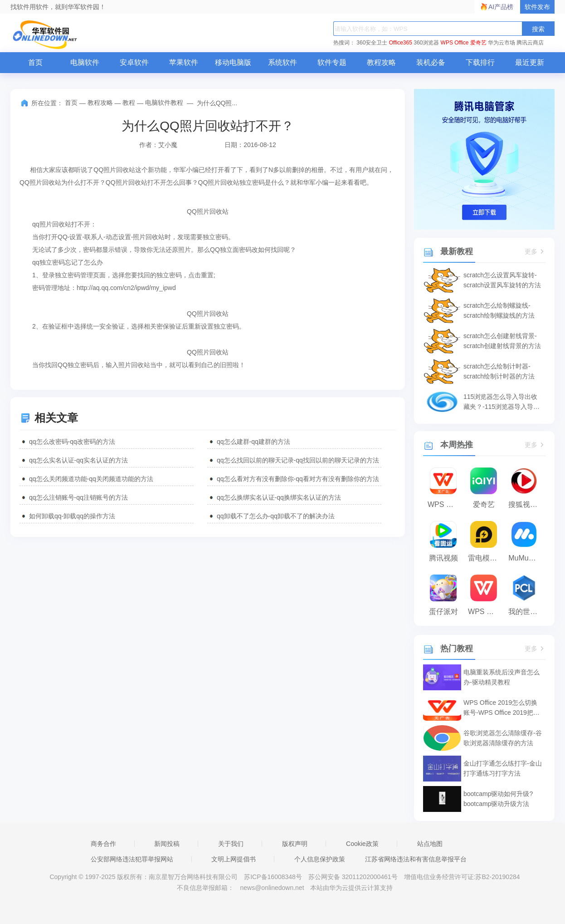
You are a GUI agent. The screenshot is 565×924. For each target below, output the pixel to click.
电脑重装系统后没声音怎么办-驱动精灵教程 (502, 677)
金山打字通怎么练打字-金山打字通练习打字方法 (503, 768)
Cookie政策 (362, 844)
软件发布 (537, 7)
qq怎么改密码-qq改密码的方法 (72, 442)
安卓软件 (134, 62)
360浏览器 (426, 43)
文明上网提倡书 (234, 859)
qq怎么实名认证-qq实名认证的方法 (78, 460)
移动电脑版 (233, 62)
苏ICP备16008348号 (273, 877)
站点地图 (430, 844)
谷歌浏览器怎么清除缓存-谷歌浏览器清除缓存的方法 (503, 738)
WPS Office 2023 (486, 612)
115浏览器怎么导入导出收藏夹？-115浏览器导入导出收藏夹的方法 (502, 402)
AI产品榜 (501, 7)
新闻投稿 (167, 844)
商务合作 (103, 844)
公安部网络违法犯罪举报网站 (132, 859)
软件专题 (332, 62)
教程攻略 (381, 62)
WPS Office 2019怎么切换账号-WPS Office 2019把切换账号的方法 (502, 708)
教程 (129, 103)
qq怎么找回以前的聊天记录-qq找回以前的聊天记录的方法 (298, 460)
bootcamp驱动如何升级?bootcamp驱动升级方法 (498, 799)
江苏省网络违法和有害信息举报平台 (416, 859)
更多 (535, 252)
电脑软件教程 (164, 103)
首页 (35, 62)
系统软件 (282, 62)
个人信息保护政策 (320, 859)
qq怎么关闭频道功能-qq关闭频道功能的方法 (91, 479)
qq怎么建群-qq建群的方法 (253, 442)
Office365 (401, 43)
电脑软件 (85, 62)
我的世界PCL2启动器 (526, 612)
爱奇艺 (478, 43)
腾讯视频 (443, 558)
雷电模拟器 (486, 558)
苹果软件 (184, 62)
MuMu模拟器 (526, 558)
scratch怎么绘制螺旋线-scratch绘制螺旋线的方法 (499, 310)
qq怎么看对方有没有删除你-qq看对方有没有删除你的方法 (298, 479)
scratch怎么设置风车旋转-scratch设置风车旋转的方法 (502, 280)
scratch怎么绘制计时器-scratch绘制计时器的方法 (499, 371)
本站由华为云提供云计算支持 (351, 888)
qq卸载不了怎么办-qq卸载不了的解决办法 (276, 516)
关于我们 (231, 844)
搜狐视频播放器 (526, 504)
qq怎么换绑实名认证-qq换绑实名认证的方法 (279, 497)
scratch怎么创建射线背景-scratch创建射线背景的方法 (502, 341)
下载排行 (480, 62)
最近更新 (530, 62)
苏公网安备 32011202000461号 (354, 877)
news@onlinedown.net (272, 888)
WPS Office (455, 43)
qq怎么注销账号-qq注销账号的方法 (78, 497)
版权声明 (295, 844)
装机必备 (431, 62)
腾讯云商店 (530, 43)
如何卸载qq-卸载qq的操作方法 (72, 516)
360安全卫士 (372, 43)
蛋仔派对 (443, 612)
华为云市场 (502, 43)
